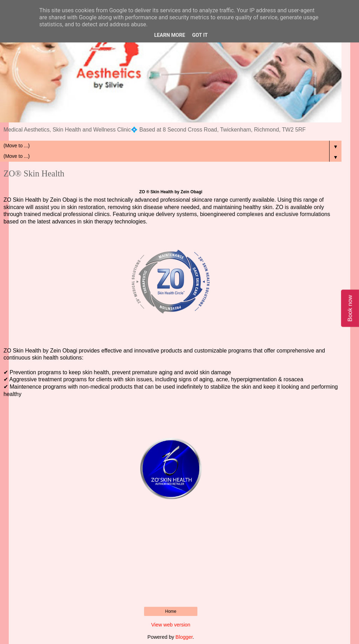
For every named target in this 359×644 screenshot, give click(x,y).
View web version (171, 625)
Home (171, 611)
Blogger (184, 637)
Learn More (170, 35)
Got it (200, 35)
